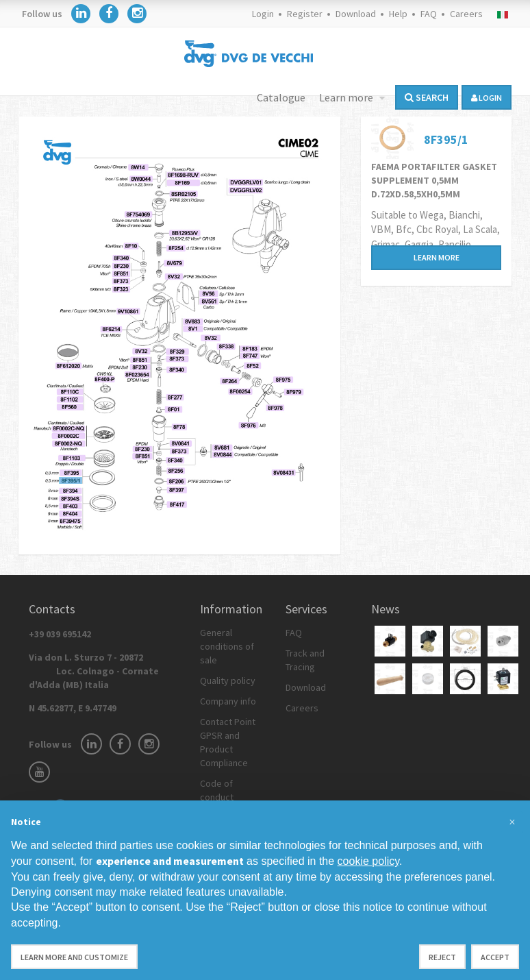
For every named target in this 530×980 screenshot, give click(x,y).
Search (427, 97)
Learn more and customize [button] (74, 957)
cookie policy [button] (368, 861)
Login (263, 14)
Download (356, 14)
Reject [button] (442, 957)
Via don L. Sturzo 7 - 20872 (94, 671)
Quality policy (228, 681)
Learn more (347, 97)
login (487, 98)
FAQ (429, 14)
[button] (512, 822)
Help (398, 14)
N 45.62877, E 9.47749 (73, 708)
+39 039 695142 (60, 634)
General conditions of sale (227, 646)
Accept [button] (495, 957)
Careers (466, 14)
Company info (228, 701)
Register (305, 14)
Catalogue (281, 97)
